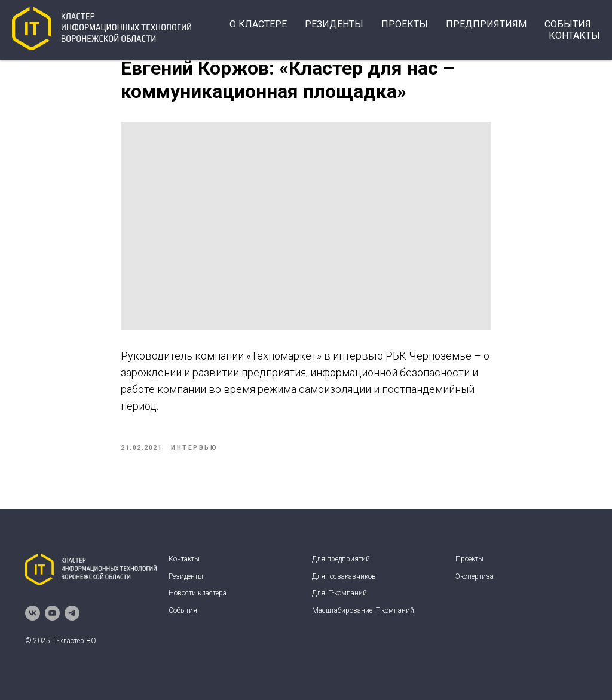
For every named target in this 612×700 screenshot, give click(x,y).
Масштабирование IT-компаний (363, 610)
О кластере (258, 24)
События (183, 610)
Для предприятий (341, 559)
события (568, 24)
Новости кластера (198, 593)
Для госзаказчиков (344, 576)
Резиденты (334, 24)
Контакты (574, 36)
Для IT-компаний (339, 593)
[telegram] (72, 613)
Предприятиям (486, 24)
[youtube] (52, 613)
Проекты (405, 24)
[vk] (33, 613)
